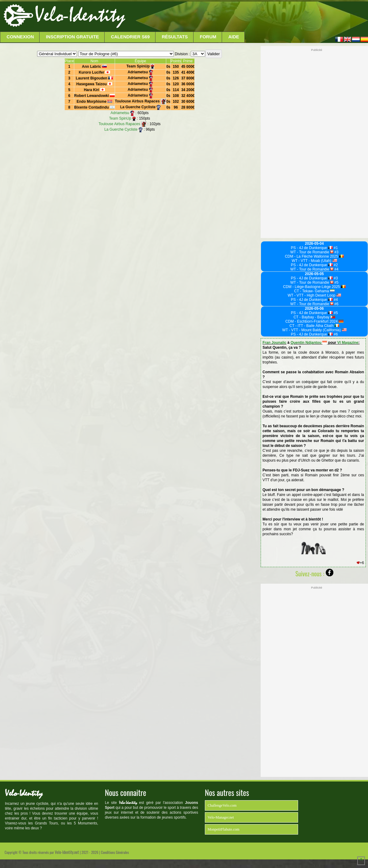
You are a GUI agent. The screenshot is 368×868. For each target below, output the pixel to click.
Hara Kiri (94, 90)
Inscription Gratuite (73, 37)
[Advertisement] (246, 17)
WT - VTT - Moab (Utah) (314, 261)
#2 (335, 265)
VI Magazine (348, 343)
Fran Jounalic (274, 343)
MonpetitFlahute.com (224, 829)
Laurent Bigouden (94, 78)
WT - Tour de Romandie (312, 252)
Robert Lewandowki (94, 96)
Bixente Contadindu (94, 107)
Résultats (175, 37)
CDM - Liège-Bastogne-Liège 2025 (314, 287)
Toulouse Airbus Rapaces (141, 101)
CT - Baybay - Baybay (314, 317)
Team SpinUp (140, 66)
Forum (208, 37)
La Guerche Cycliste (140, 107)
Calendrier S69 (130, 37)
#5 (336, 282)
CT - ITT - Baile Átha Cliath (314, 326)
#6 (336, 304)
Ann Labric (94, 67)
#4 (336, 269)
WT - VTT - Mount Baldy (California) (314, 330)
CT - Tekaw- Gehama (314, 291)
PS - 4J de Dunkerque (312, 248)
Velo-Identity (80, 15)
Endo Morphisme (94, 102)
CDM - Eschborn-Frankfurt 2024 (314, 321)
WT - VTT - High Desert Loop (314, 295)
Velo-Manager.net (221, 817)
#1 (335, 248)
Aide (234, 37)
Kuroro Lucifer (94, 72)
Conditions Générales (115, 852)
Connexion (20, 37)
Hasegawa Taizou (94, 84)
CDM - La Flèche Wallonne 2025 (314, 256)
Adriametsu (140, 72)
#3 (336, 252)
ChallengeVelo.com (222, 805)
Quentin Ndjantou (309, 343)
